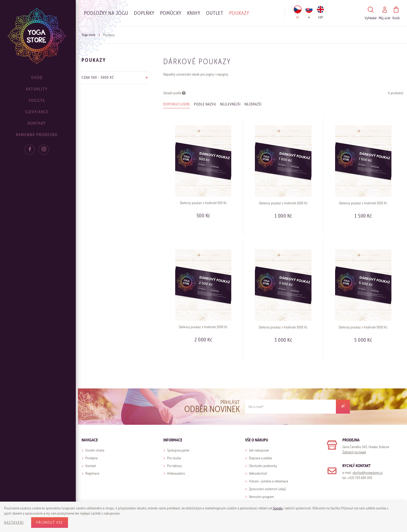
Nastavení (14, 523)
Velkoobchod (258, 473)
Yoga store (88, 35)
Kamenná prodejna (39, 135)
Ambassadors (176, 473)
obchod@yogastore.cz (368, 473)
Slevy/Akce (39, 112)
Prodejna (91, 458)
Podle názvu (205, 104)
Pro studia (174, 458)
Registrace (92, 473)
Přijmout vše (50, 523)
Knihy (194, 13)
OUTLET (215, 13)
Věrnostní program (261, 497)
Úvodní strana (95, 450)
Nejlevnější (230, 104)
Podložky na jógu (106, 13)
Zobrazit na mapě (354, 452)
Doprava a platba (260, 458)
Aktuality (39, 89)
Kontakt (39, 123)
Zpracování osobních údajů (267, 489)
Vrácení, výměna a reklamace (269, 481)
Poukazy (239, 13)
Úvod (39, 78)
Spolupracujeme (178, 450)
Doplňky (144, 13)
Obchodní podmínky (263, 466)
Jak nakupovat (259, 450)
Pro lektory (175, 466)
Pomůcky (171, 13)
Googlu (278, 508)
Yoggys (39, 100)
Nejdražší (253, 104)
